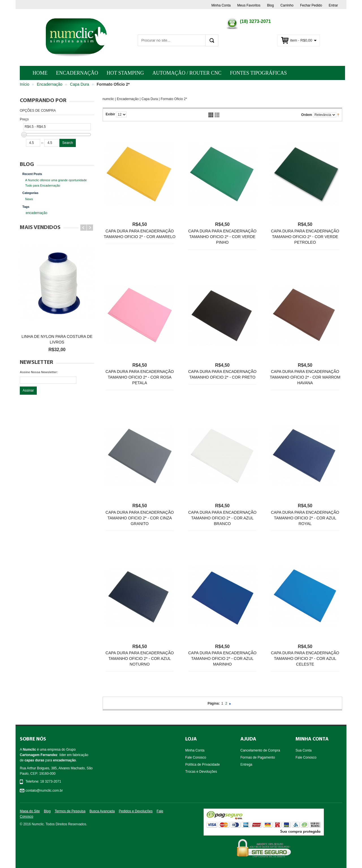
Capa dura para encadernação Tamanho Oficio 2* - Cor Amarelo (140, 234)
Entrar (333, 5)
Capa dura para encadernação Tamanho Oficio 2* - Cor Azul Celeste (305, 658)
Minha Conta (221, 5)
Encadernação (49, 84)
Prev (83, 228)
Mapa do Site (30, 811)
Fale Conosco (196, 757)
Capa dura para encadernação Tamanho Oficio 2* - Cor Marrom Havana (305, 377)
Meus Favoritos (249, 5)
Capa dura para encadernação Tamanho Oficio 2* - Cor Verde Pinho (222, 237)
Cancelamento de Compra (260, 750)
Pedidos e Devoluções (136, 811)
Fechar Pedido (311, 5)
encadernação (36, 213)
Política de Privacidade (202, 765)
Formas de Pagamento (258, 757)
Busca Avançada (102, 811)
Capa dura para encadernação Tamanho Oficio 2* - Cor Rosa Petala (140, 377)
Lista (217, 115)
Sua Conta (304, 750)
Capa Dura (79, 84)
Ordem (307, 115)
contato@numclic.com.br (44, 791)
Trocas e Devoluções (201, 772)
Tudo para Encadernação (43, 185)
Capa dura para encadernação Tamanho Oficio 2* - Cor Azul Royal (305, 518)
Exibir (110, 114)
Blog (270, 5)
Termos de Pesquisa (70, 811)
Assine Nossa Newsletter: (39, 372)
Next (90, 228)
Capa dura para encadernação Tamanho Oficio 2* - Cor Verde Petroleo (305, 237)
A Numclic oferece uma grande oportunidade (56, 180)
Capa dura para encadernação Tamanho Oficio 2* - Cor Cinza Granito (140, 518)
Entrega (246, 765)
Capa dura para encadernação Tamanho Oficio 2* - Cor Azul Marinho (222, 658)
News (29, 199)
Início (24, 84)
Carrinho (287, 5)
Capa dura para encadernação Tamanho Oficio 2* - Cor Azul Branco (222, 518)
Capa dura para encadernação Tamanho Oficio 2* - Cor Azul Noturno (140, 658)
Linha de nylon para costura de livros (57, 339)
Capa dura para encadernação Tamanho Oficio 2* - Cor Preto (222, 374)
